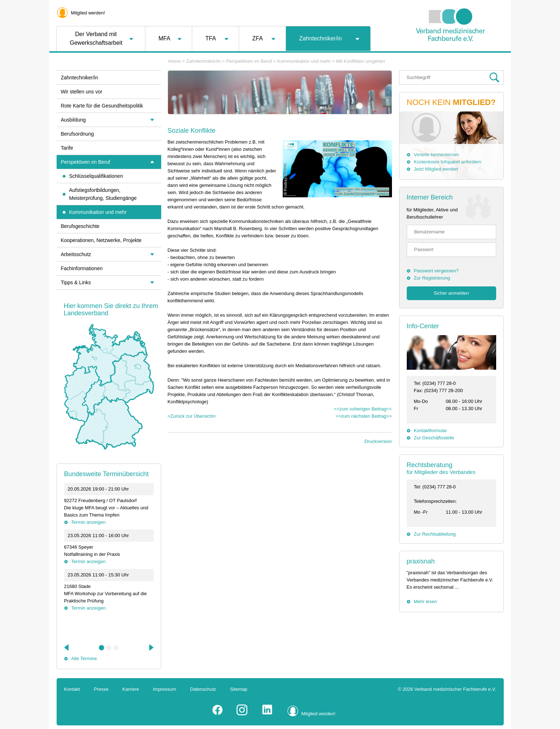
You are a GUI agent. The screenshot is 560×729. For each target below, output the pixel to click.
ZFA (258, 38)
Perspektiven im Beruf (249, 61)
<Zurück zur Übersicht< (192, 416)
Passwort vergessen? (436, 271)
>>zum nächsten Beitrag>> (363, 416)
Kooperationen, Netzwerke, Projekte (101, 240)
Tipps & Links (76, 282)
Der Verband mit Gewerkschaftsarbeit (96, 38)
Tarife (67, 148)
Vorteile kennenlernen (437, 155)
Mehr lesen (425, 601)
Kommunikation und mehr (304, 61)
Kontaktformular (431, 431)
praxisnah (421, 561)
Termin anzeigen (89, 522)
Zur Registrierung (432, 278)
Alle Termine (84, 658)
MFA (165, 38)
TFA (211, 38)
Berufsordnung (78, 134)
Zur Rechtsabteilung (435, 534)
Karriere (131, 689)
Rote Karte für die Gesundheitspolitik (102, 106)
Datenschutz (203, 689)
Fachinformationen (82, 268)
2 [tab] (109, 648)
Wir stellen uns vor (82, 92)
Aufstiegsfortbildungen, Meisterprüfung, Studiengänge (103, 194)
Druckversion (378, 441)
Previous (67, 647)
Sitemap (239, 689)
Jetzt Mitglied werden (436, 169)
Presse (101, 689)
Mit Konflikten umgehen (361, 61)
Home (175, 61)
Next (151, 647)
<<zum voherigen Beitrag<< (363, 409)
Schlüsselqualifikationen (96, 176)
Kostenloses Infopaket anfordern (448, 162)
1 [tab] (102, 648)
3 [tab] (116, 648)
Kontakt (72, 689)
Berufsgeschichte (80, 226)
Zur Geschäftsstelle (434, 438)
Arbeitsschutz (76, 254)
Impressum (164, 689)
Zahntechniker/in (321, 38)
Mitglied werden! (88, 13)
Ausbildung (73, 120)
